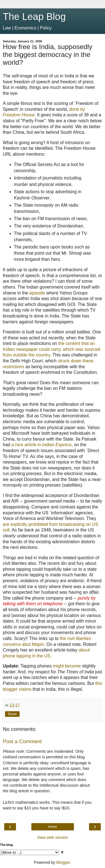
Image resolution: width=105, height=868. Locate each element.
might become (67, 666)
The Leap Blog (34, 17)
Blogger (63, 862)
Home (52, 827)
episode (37, 293)
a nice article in (42, 445)
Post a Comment (22, 741)
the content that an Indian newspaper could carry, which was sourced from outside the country (52, 349)
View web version (53, 837)
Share (12, 714)
